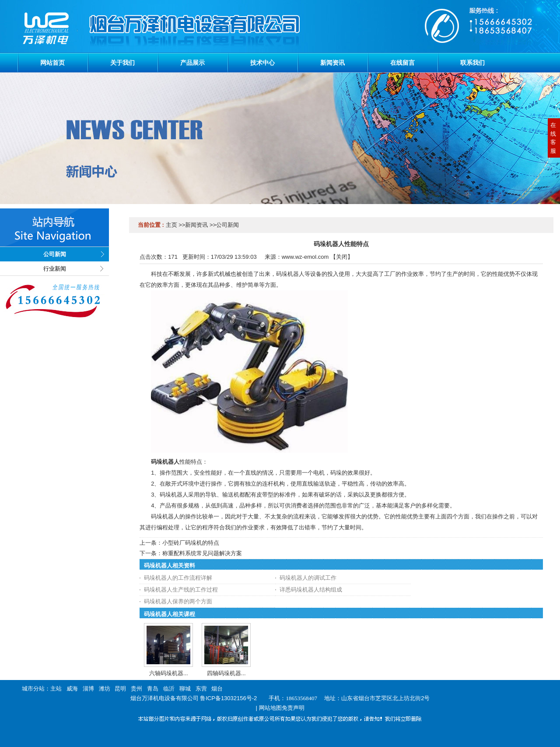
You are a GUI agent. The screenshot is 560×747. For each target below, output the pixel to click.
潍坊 (105, 689)
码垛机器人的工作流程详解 (178, 578)
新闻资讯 (196, 225)
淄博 (88, 689)
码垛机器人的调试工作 (308, 578)
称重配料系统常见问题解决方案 (202, 553)
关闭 (342, 257)
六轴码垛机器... (169, 673)
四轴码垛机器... (226, 673)
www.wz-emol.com (305, 257)
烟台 (217, 689)
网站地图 (270, 708)
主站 (56, 689)
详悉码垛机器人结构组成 (311, 590)
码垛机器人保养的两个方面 (178, 601)
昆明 (120, 689)
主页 (171, 225)
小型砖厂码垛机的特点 (191, 543)
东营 (201, 689)
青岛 (153, 689)
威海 (72, 689)
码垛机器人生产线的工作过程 (181, 590)
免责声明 (293, 708)
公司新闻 (227, 225)
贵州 (136, 689)
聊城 (185, 689)
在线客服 (553, 138)
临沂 (169, 689)
